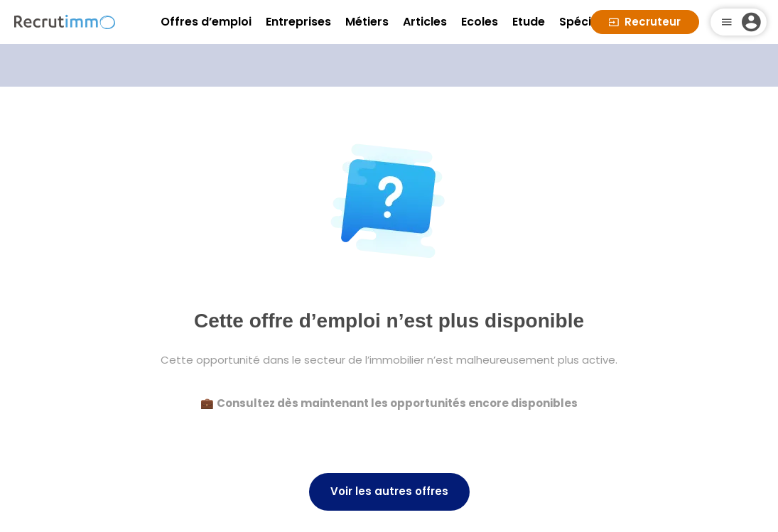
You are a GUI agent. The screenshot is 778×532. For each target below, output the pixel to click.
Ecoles (480, 22)
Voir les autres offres (389, 491)
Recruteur (645, 22)
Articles (425, 22)
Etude (529, 22)
